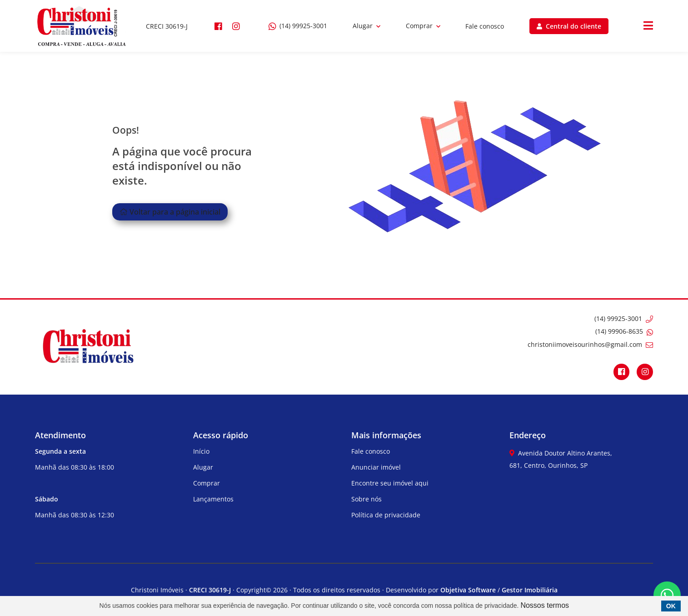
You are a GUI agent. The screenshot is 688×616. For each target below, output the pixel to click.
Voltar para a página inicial (170, 212)
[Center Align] (648, 26)
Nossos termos (545, 605)
